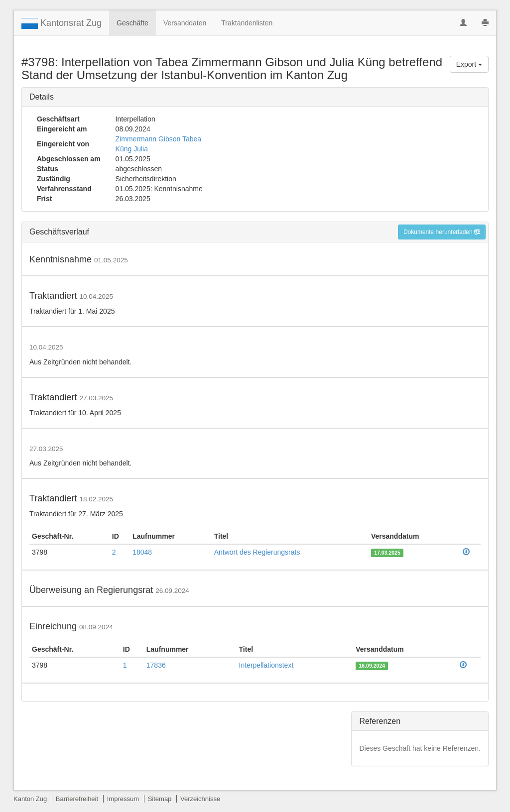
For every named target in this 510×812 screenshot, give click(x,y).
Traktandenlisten (247, 23)
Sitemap (160, 799)
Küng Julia (132, 149)
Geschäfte (132, 23)
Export (469, 64)
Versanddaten (185, 23)
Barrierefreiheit (77, 799)
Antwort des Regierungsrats (257, 552)
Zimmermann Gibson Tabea (158, 139)
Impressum (123, 799)
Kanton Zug (30, 799)
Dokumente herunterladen (442, 232)
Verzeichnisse (200, 799)
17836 (156, 665)
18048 (142, 552)
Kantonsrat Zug (62, 23)
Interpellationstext (266, 665)
